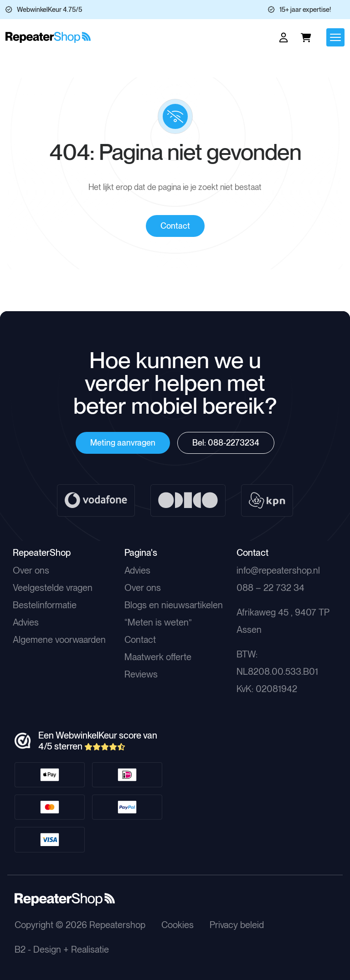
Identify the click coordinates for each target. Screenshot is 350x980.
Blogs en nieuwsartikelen (174, 605)
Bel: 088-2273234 (226, 443)
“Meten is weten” (158, 622)
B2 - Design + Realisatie (62, 949)
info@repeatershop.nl (278, 570)
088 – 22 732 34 (270, 588)
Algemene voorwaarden (59, 640)
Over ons (31, 570)
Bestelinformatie (45, 605)
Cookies (178, 925)
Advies (26, 622)
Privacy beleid (237, 925)
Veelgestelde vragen (53, 588)
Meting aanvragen (123, 443)
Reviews (141, 674)
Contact (175, 226)
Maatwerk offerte (158, 657)
